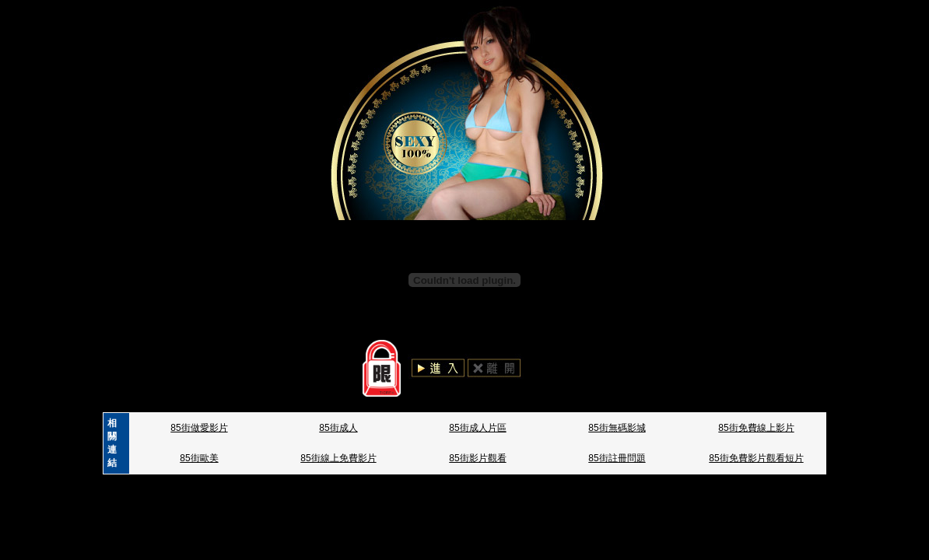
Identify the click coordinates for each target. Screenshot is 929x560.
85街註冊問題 (617, 458)
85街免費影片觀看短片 (756, 458)
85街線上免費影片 (338, 458)
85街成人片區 (477, 428)
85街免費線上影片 (756, 428)
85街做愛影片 (199, 428)
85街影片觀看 (477, 458)
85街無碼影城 (617, 428)
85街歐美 (199, 458)
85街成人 (338, 428)
